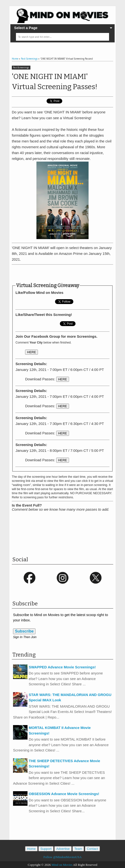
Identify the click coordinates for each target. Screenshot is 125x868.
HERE (31, 352)
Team (78, 849)
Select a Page (26, 28)
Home (31, 849)
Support (46, 849)
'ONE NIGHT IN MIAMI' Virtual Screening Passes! (55, 82)
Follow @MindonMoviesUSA (62, 857)
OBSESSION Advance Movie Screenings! (64, 794)
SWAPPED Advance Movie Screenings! (62, 667)
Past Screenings (21, 68)
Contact (92, 849)
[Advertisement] (68, 274)
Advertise (63, 849)
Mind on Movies (62, 865)
